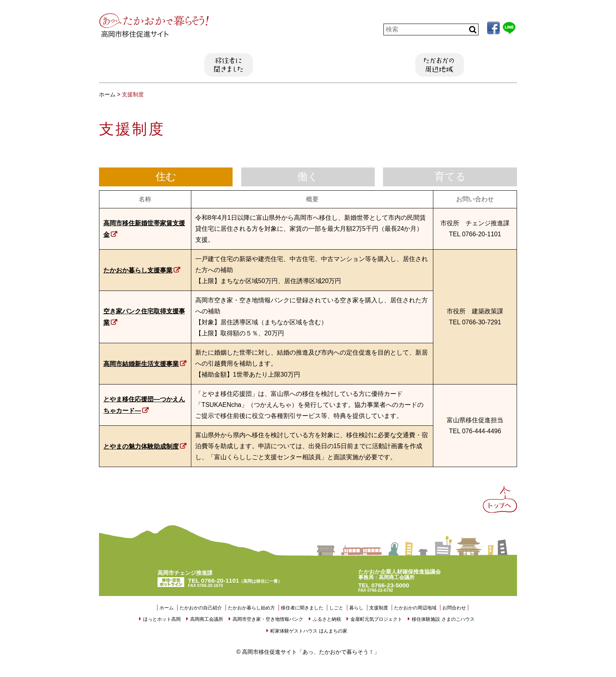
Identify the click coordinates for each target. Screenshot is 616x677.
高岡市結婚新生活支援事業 (141, 364)
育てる (450, 177)
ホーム (167, 608)
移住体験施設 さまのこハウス (443, 619)
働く (308, 177)
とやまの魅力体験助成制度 (141, 446)
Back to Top (501, 502)
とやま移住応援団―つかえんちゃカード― (144, 405)
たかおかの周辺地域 (440, 65)
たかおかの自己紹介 (123, 65)
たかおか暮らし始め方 (176, 65)
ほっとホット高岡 (162, 619)
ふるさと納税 (327, 619)
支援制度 (387, 65)
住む (166, 177)
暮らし (334, 65)
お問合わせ (454, 608)
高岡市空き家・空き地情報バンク (268, 619)
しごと (282, 65)
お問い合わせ (492, 65)
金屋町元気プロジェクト (376, 619)
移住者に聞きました (229, 65)
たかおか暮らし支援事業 (138, 270)
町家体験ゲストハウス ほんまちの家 (309, 631)
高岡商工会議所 (207, 619)
